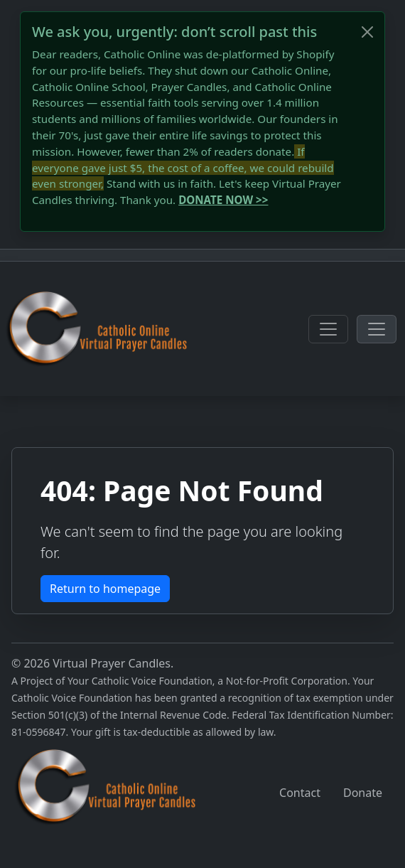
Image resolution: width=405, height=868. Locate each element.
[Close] (367, 32)
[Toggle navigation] (328, 329)
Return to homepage (105, 589)
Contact (300, 793)
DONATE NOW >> (223, 200)
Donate (363, 793)
